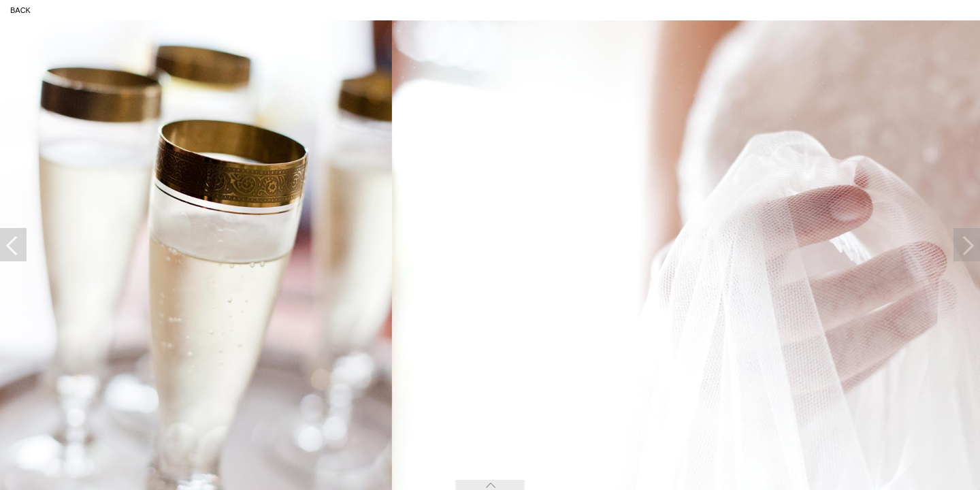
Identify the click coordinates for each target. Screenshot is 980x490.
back (20, 10)
